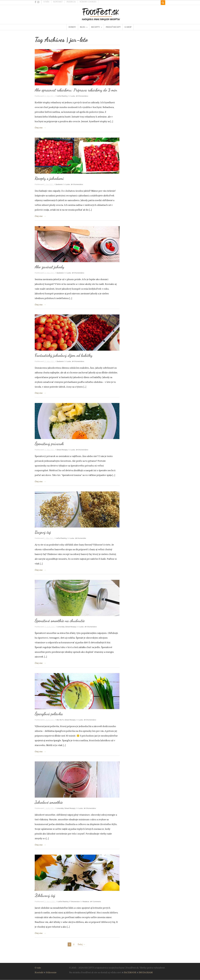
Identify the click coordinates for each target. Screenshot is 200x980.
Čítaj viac (39, 128)
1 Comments (96, 901)
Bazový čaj (43, 532)
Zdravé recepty (62, 450)
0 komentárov (83, 96)
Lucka (73, 96)
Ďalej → (81, 944)
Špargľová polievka (49, 714)
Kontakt (58, 2)
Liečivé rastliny (62, 96)
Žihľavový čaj (45, 895)
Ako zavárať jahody (49, 267)
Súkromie (51, 972)
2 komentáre (81, 538)
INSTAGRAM (146, 972)
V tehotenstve (74, 901)
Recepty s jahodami (49, 178)
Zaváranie (59, 184)
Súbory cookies (88, 2)
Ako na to (60, 720)
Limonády (61, 627)
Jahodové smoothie (49, 802)
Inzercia (71, 2)
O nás (46, 2)
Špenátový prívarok (49, 444)
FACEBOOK (130, 972)
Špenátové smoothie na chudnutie (60, 621)
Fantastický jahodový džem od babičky (64, 355)
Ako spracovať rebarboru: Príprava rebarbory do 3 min (76, 90)
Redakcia (86, 901)
